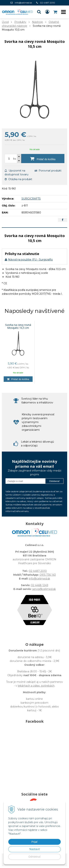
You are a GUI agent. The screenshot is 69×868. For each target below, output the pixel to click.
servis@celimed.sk (44, 589)
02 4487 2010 (47, 3)
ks (15, 159)
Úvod (5, 22)
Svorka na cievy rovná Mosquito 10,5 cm (18, 326)
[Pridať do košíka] (43, 159)
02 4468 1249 (40, 585)
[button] (39, 12)
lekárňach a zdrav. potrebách (36, 686)
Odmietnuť (35, 857)
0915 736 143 (48, 575)
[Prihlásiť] (47, 12)
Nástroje (37, 22)
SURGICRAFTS (31, 199)
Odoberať (54, 481)
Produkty (20, 22)
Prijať (34, 842)
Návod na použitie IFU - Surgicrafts (30, 260)
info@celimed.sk (23, 3)
